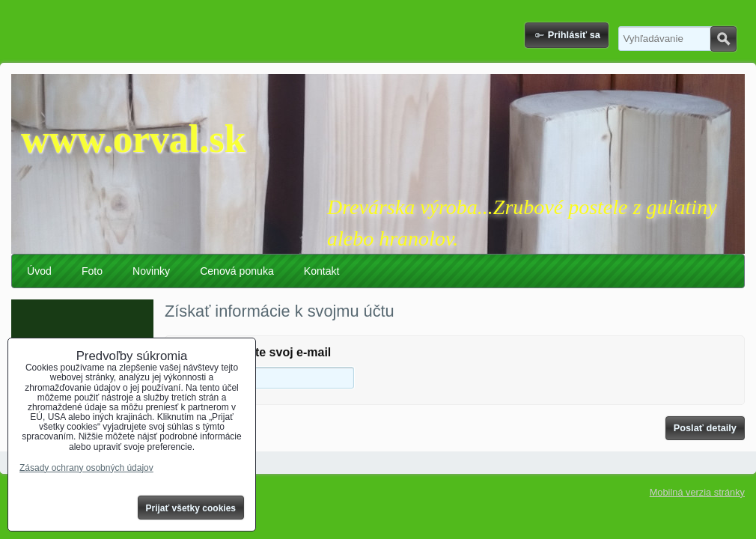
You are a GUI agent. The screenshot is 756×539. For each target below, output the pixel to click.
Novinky (151, 271)
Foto (92, 271)
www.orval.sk (133, 139)
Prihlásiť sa (574, 35)
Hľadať (723, 39)
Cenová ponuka (237, 271)
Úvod (39, 271)
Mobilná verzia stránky (697, 492)
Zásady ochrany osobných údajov (86, 468)
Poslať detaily (705, 428)
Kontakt (322, 271)
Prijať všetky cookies (191, 508)
